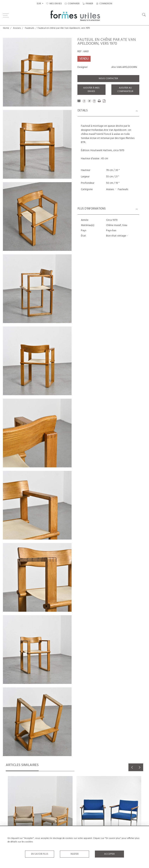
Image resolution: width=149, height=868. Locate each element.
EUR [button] (39, 4)
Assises (17, 28)
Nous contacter (108, 79)
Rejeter (75, 854)
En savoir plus (40, 854)
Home (6, 28)
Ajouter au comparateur (125, 90)
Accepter (109, 854)
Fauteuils (30, 28)
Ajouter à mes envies (91, 90)
